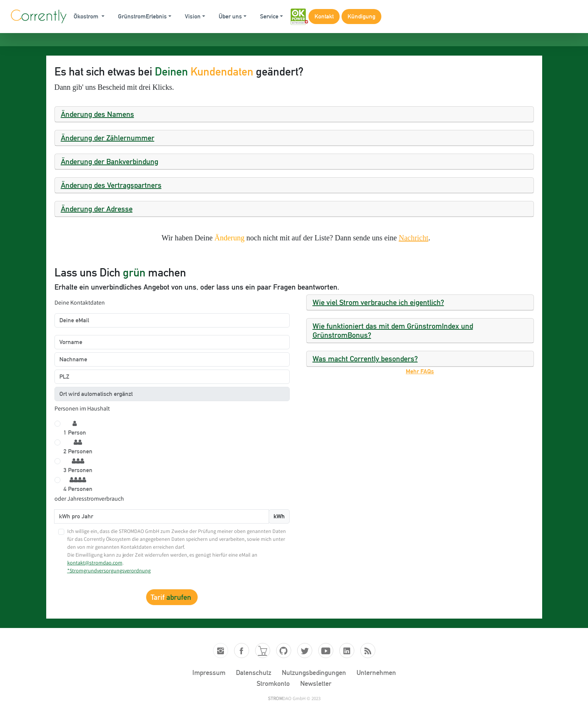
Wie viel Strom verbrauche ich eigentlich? (378, 302)
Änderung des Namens (97, 114)
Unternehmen (376, 672)
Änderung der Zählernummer (108, 138)
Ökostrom (87, 16)
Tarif (172, 597)
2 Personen (78, 447)
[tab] (294, 114)
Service (269, 16)
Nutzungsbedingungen (314, 672)
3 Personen (78, 466)
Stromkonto (273, 683)
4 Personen (78, 484)
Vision (193, 16)
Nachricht (413, 238)
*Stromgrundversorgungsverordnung (109, 571)
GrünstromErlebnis (142, 16)
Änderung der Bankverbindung (110, 162)
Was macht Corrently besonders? (365, 359)
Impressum (209, 672)
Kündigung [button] (361, 16)
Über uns (230, 16)
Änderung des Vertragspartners (111, 185)
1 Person (75, 428)
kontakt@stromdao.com (95, 563)
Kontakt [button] (324, 16)
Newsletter (316, 683)
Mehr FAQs (420, 371)
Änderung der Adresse (97, 209)
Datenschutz (254, 672)
